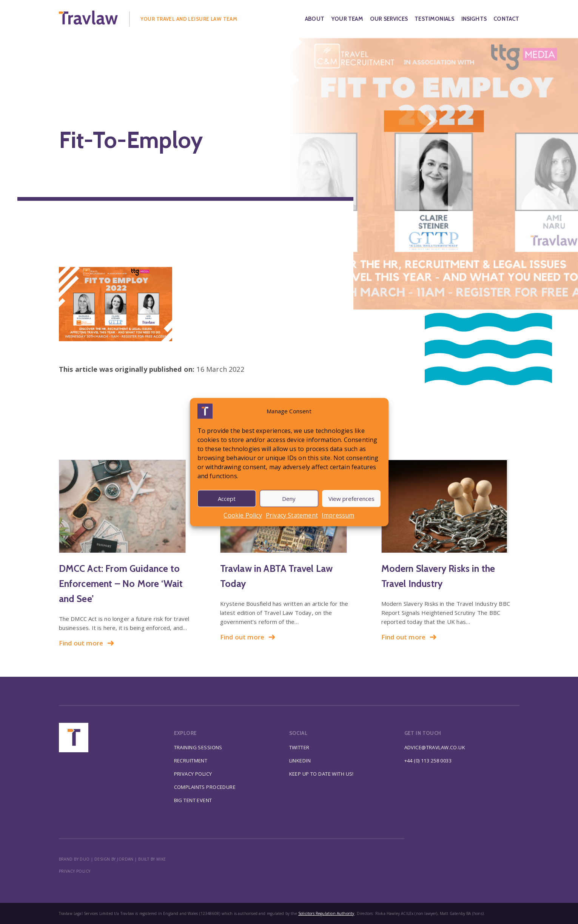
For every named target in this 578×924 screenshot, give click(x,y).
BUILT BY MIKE (152, 859)
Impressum (338, 515)
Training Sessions (198, 747)
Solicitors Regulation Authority (326, 913)
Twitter (299, 747)
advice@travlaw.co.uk (435, 747)
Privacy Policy (193, 774)
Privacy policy (75, 871)
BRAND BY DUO (74, 859)
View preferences (351, 499)
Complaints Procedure (205, 787)
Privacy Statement (292, 515)
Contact (506, 19)
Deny (289, 499)
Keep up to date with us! (321, 774)
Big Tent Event (193, 800)
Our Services (389, 19)
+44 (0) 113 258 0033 (428, 761)
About (315, 19)
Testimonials (434, 19)
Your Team (347, 19)
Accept (227, 499)
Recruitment (191, 761)
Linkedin (300, 761)
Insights (474, 19)
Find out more (87, 643)
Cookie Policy (243, 515)
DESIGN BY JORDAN (114, 859)
